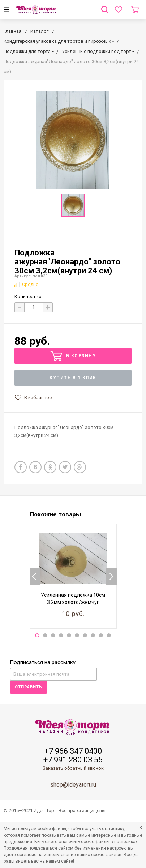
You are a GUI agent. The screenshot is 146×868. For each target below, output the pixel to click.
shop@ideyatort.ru (73, 785)
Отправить (29, 687)
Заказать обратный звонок (73, 768)
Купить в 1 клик (73, 378)
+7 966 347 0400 (73, 751)
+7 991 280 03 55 (73, 760)
